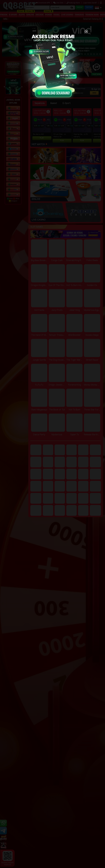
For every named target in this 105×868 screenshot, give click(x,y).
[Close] (86, 32)
